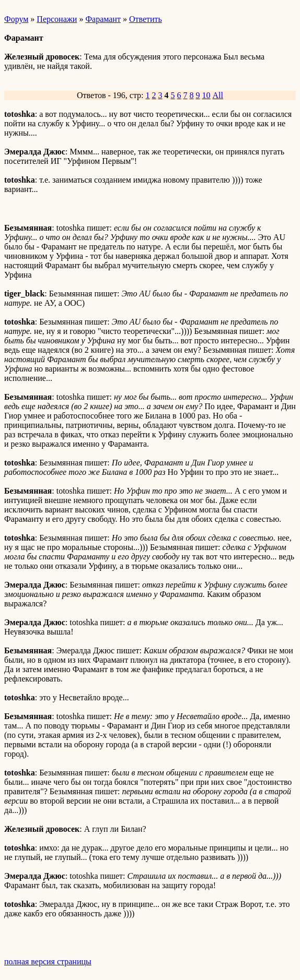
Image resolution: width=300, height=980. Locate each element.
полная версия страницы (48, 961)
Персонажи (57, 19)
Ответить (146, 19)
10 (206, 95)
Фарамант (103, 19)
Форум (16, 19)
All (218, 95)
